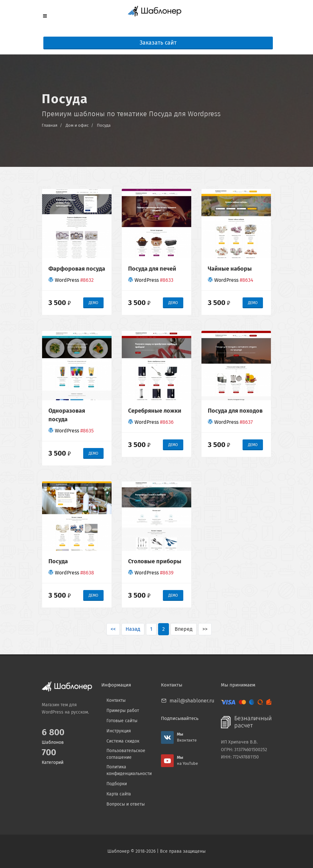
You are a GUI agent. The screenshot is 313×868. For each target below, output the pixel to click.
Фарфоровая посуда (77, 269)
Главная (50, 125)
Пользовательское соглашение (126, 754)
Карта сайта (119, 794)
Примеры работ (123, 711)
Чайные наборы (230, 269)
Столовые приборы (155, 561)
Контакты (116, 700)
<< (113, 629)
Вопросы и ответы (126, 804)
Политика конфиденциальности (129, 770)
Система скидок (123, 741)
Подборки (117, 784)
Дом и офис (77, 125)
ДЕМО (93, 303)
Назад (133, 629)
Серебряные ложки (155, 411)
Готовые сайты (122, 721)
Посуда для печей (152, 269)
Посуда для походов (235, 411)
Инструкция (119, 731)
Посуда (104, 125)
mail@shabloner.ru (192, 701)
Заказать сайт (158, 43)
